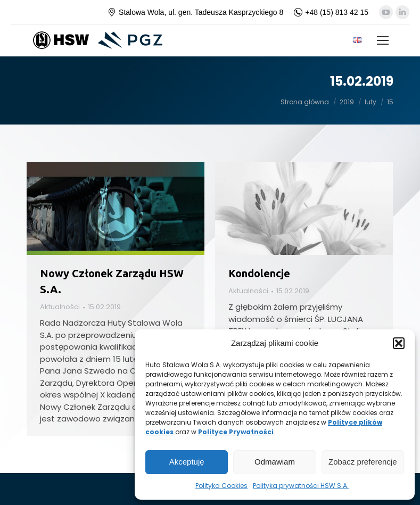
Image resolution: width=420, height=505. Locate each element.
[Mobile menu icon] (383, 40)
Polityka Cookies (221, 486)
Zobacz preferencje (363, 462)
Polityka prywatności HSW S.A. (301, 486)
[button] (399, 343)
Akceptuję (187, 462)
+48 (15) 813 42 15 (331, 12)
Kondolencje (259, 273)
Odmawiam (275, 462)
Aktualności (60, 307)
